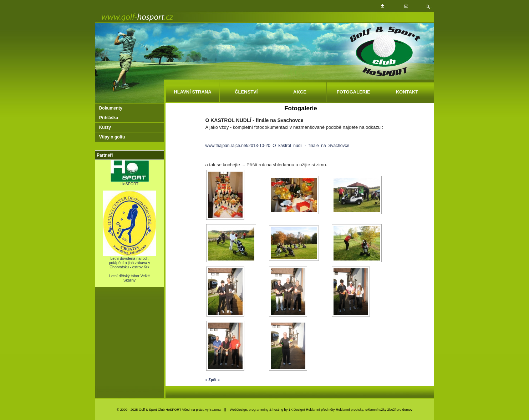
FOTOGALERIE (353, 92)
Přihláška (109, 118)
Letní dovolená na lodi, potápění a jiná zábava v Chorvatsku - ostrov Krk (129, 261)
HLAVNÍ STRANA (192, 92)
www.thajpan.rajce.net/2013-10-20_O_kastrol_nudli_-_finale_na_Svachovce (277, 146)
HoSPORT (130, 182)
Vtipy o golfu (112, 137)
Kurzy (105, 127)
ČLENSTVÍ (246, 92)
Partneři (105, 155)
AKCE (300, 92)
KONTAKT (407, 92)
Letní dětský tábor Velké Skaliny (129, 278)
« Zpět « (212, 380)
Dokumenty (111, 108)
